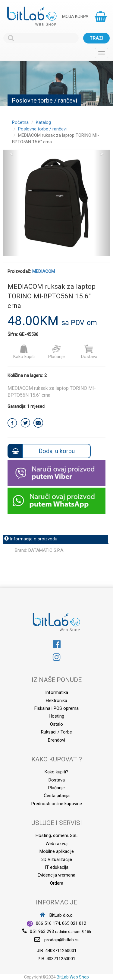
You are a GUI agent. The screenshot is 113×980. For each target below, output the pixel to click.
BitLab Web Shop (73, 977)
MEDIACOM (44, 271)
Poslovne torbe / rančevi (42, 129)
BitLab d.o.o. (57, 915)
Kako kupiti (24, 352)
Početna (20, 122)
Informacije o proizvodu (31, 539)
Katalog (43, 122)
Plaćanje (56, 352)
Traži (96, 38)
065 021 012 (74, 923)
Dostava (89, 352)
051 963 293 (42, 931)
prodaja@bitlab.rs (61, 940)
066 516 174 (48, 923)
